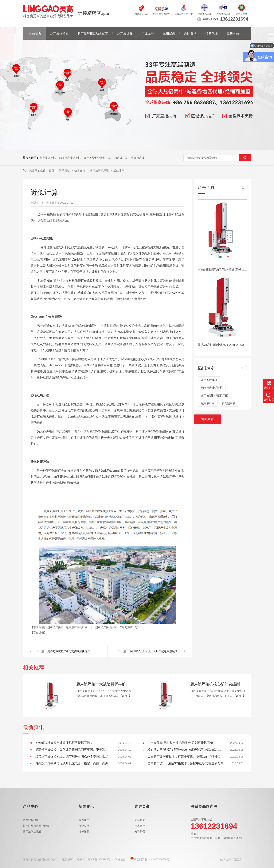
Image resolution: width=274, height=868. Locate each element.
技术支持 (80, 170)
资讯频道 (65, 170)
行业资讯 (84, 826)
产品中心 (30, 806)
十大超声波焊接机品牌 (104, 627)
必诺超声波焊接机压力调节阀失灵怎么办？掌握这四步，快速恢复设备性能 (73, 756)
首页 (52, 170)
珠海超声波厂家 (129, 627)
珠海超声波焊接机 (70, 158)
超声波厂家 (121, 158)
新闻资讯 (190, 33)
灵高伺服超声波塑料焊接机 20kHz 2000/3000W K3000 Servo (223, 269)
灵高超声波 (138, 158)
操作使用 (84, 820)
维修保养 (84, 832)
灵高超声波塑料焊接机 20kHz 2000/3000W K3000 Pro (223, 345)
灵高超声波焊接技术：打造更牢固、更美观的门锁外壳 (184, 756)
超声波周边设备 (32, 832)
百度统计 (239, 860)
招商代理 (212, 33)
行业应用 (148, 33)
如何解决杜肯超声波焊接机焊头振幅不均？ (64, 743)
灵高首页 (35, 33)
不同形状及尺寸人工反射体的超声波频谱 (153, 651)
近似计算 (119, 170)
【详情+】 (125, 696)
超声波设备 (125, 33)
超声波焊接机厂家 (77, 627)
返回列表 (207, 419)
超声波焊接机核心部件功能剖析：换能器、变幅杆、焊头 (218, 684)
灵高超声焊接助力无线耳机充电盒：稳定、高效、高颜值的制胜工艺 (73, 763)
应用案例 (169, 33)
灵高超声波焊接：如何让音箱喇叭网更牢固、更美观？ (72, 750)
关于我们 (140, 832)
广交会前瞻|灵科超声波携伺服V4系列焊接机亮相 (180, 743)
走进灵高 (233, 33)
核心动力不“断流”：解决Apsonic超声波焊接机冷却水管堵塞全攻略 (186, 750)
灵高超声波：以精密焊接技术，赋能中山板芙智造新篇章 (186, 763)
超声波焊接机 (59, 33)
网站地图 (120, 860)
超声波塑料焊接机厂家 (97, 158)
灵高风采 (140, 820)
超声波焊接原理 (100, 170)
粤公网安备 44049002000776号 (150, 860)
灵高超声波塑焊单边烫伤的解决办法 (69, 651)
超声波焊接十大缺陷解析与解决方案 (104, 684)
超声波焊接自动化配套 (93, 33)
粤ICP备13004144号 (99, 860)
